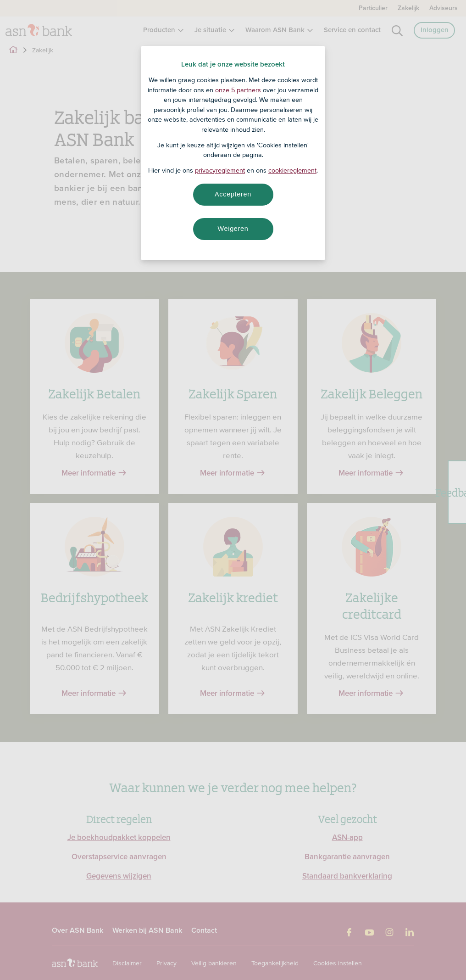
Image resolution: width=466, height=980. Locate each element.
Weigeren (233, 229)
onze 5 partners (238, 90)
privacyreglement (220, 170)
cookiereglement (292, 170)
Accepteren (233, 194)
